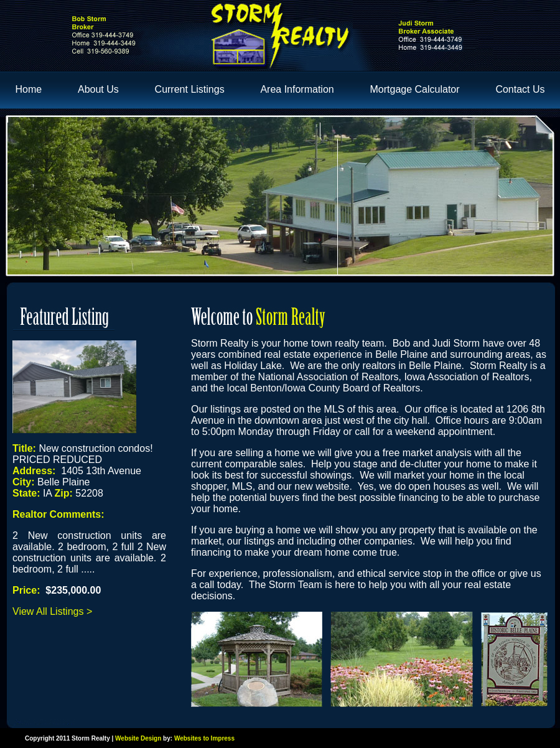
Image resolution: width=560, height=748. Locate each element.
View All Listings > (52, 611)
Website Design (138, 738)
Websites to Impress (204, 738)
